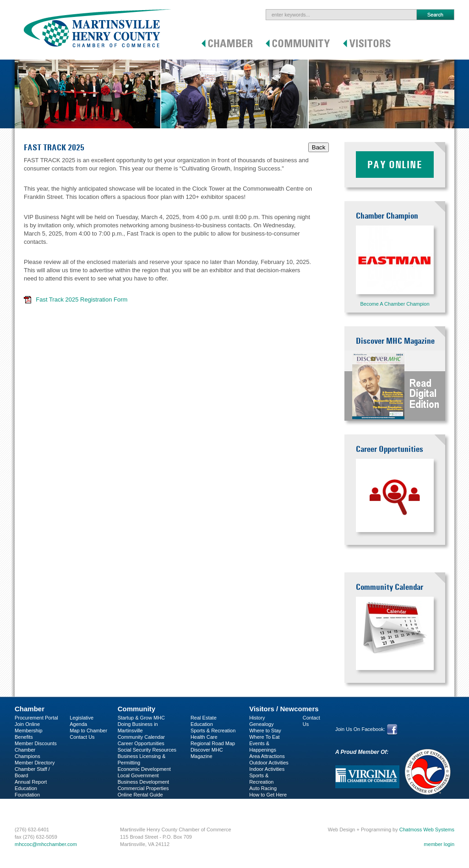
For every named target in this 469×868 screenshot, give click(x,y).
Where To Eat (264, 737)
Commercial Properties (143, 788)
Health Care (204, 737)
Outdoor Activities (269, 763)
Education (202, 724)
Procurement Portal (36, 718)
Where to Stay (265, 731)
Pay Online (395, 165)
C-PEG (23, 801)
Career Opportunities (141, 743)
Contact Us (82, 737)
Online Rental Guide (140, 795)
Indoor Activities (267, 769)
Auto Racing (263, 788)
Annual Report (31, 782)
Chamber (30, 709)
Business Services (35, 808)
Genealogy (261, 724)
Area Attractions (267, 756)
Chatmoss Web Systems (427, 830)
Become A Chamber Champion (395, 304)
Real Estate (204, 718)
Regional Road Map (213, 743)
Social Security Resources (147, 750)
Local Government (138, 775)
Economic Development (144, 769)
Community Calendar (141, 737)
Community (137, 709)
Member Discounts (36, 743)
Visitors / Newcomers (284, 709)
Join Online (27, 724)
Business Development (144, 782)
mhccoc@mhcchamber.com (46, 844)
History (257, 718)
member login (439, 844)
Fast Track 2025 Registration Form (82, 299)
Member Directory (35, 763)
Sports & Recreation (213, 731)
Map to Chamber (88, 731)
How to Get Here (268, 795)
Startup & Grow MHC (141, 718)
